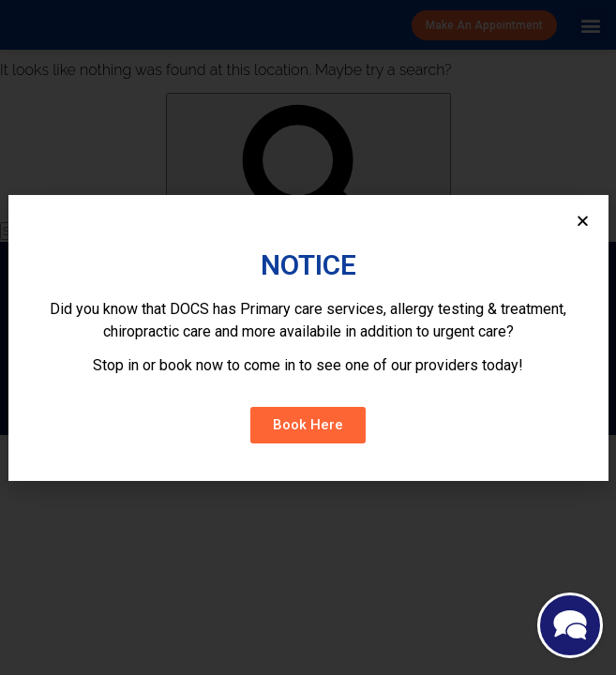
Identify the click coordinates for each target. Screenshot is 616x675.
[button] (308, 425)
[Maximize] (570, 628)
